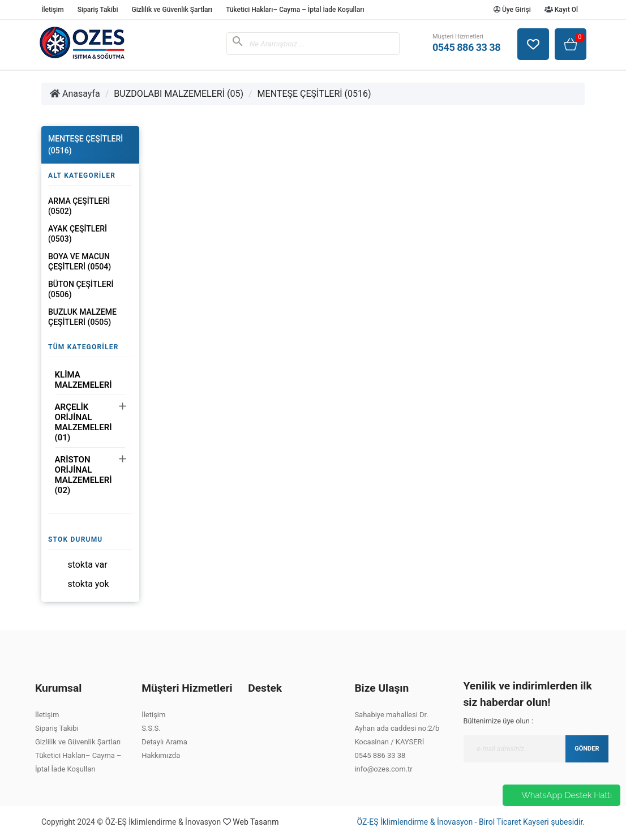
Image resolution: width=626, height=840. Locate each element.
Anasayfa (75, 94)
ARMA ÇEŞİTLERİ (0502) (79, 206)
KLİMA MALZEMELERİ (83, 380)
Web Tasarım (256, 822)
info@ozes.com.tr (383, 769)
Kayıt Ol (561, 10)
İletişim (53, 10)
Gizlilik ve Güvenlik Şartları (171, 10)
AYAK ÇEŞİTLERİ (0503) (78, 234)
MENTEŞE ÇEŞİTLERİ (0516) (314, 94)
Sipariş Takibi (98, 10)
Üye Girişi (512, 10)
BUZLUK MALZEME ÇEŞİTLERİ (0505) (82, 317)
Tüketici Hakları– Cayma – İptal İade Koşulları (295, 10)
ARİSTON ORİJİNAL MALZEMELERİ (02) (83, 475)
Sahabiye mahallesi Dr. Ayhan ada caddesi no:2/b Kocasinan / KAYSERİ (397, 728)
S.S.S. (151, 728)
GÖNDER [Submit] (587, 749)
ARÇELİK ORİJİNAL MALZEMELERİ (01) (83, 422)
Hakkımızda (161, 755)
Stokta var (87, 565)
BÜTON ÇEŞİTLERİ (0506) (81, 289)
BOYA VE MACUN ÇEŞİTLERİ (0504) (80, 262)
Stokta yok (88, 584)
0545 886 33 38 (380, 755)
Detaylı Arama (164, 742)
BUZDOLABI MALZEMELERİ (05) (179, 94)
